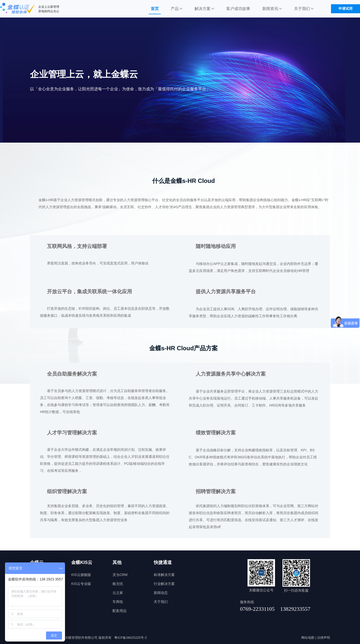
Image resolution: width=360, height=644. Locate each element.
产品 (177, 9)
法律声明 (323, 638)
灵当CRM (120, 575)
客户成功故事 (238, 9)
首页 (155, 9)
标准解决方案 (164, 575)
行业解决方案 (164, 584)
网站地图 (308, 638)
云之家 (118, 593)
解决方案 (204, 9)
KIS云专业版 (81, 584)
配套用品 (119, 611)
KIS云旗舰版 (81, 575)
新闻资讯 (272, 9)
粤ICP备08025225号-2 (130, 638)
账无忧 (118, 584)
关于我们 (304, 9)
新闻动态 (161, 593)
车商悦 (118, 602)
